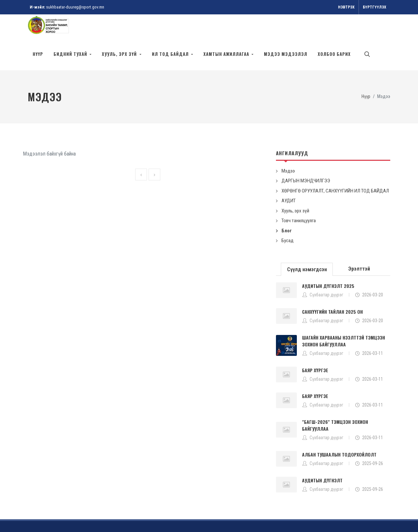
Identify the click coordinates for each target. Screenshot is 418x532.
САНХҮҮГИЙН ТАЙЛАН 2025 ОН (332, 289)
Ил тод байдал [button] (171, 54)
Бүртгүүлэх (375, 7)
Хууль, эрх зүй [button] (120, 54)
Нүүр (38, 54)
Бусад (288, 218)
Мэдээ (288, 148)
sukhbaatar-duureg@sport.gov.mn (75, 7)
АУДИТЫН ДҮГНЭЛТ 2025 (328, 263)
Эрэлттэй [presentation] (359, 246)
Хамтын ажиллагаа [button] (227, 54)
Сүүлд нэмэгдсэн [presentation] (307, 247)
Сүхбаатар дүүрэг (326, 272)
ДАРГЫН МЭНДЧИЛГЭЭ (306, 158)
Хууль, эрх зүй (295, 188)
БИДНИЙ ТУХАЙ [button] (71, 54)
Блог (287, 208)
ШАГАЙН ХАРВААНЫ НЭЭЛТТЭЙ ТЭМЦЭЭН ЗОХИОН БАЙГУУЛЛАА (344, 318)
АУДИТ (289, 178)
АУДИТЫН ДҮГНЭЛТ (322, 457)
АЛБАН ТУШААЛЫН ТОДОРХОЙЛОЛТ (339, 432)
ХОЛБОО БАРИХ (334, 54)
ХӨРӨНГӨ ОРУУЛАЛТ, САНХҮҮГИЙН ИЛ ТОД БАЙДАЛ (335, 168)
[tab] (307, 246)
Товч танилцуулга (299, 198)
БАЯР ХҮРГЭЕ (315, 347)
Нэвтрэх (346, 7)
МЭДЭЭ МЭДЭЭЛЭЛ (286, 54)
